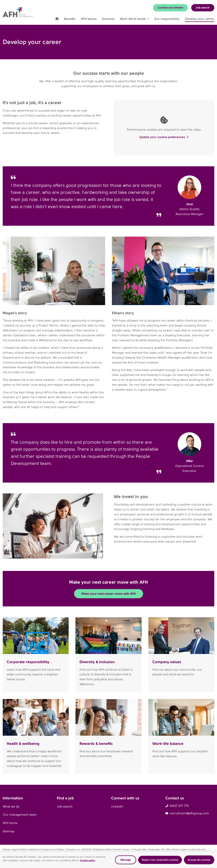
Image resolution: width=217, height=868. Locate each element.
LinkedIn (117, 807)
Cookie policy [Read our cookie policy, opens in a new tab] (88, 860)
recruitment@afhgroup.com (189, 813)
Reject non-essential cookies (160, 860)
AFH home (10, 823)
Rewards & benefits (96, 743)
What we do (11, 807)
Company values (167, 662)
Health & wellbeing (23, 743)
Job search (203, 8)
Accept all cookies (199, 860)
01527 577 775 (179, 806)
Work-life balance (168, 743)
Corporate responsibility (28, 662)
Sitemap (8, 831)
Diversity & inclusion (97, 662)
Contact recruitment (170, 8)
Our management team (20, 815)
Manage (126, 860)
